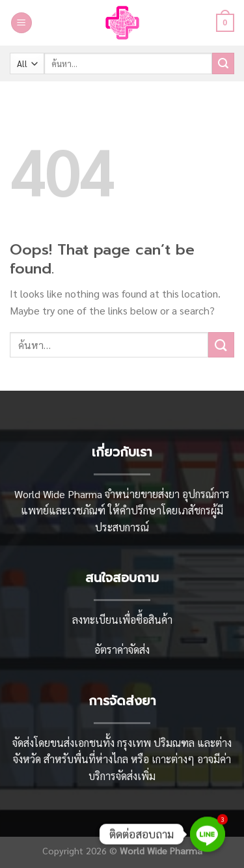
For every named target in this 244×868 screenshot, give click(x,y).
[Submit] (223, 64)
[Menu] (21, 23)
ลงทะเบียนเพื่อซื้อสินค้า (122, 620)
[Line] (208, 834)
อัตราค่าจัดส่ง (122, 650)
